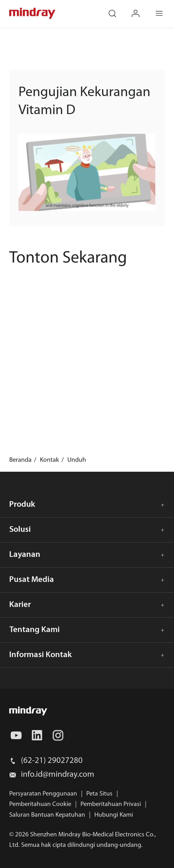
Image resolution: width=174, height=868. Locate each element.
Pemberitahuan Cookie (40, 804)
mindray (33, 13)
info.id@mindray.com (58, 775)
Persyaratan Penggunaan (43, 794)
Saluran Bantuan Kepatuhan (47, 815)
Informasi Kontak (40, 655)
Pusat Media (32, 580)
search (117, 9)
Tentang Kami (35, 630)
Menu (164, 9)
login (141, 9)
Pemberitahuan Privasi (111, 804)
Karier (20, 605)
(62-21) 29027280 (52, 761)
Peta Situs (99, 794)
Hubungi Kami (114, 815)
